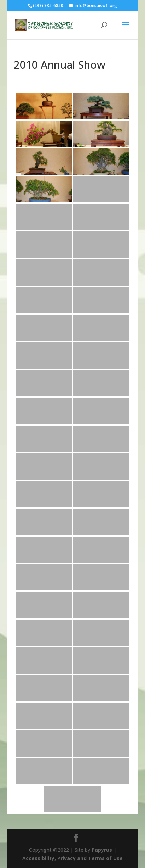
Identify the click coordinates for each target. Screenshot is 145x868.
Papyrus (102, 850)
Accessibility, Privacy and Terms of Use (72, 858)
